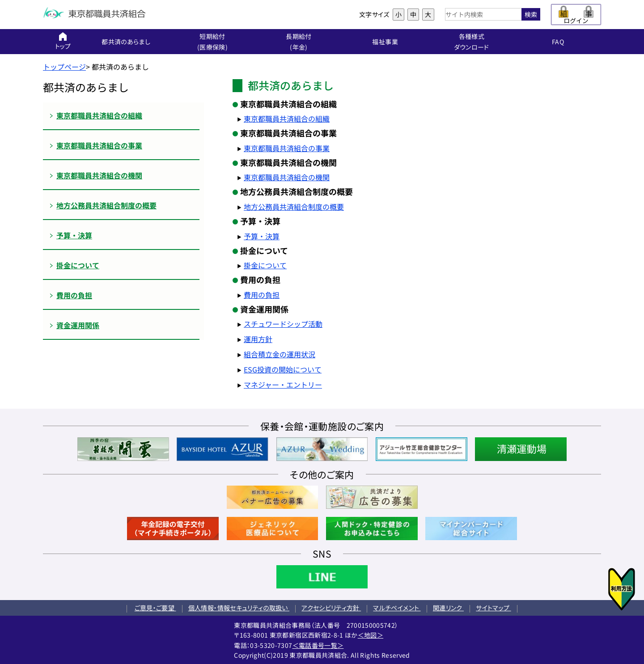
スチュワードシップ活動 (283, 324)
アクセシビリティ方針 (331, 608)
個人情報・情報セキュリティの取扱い (239, 608)
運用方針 (258, 339)
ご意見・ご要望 (155, 608)
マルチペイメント (397, 608)
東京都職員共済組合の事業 (287, 148)
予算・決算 (262, 236)
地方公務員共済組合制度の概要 (294, 207)
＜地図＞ (371, 635)
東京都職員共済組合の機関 (287, 177)
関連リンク (448, 608)
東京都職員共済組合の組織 (287, 118)
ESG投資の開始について (283, 369)
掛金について (265, 265)
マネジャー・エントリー (283, 385)
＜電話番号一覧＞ (318, 645)
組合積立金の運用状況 (280, 354)
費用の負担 (262, 295)
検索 (531, 14)
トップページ (64, 67)
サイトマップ (493, 608)
